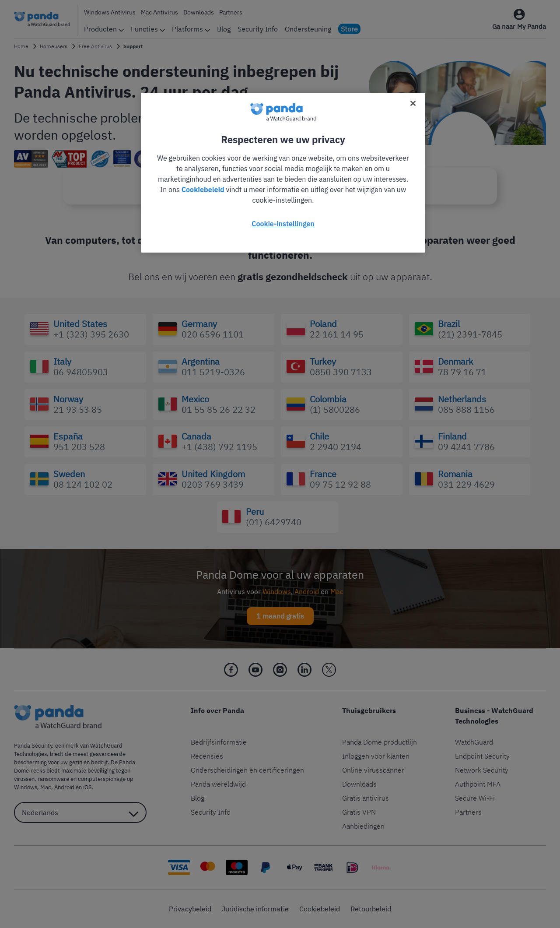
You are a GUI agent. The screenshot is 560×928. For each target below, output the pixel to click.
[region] (283, 173)
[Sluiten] (413, 103)
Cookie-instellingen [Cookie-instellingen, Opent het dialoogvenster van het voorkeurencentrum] (283, 224)
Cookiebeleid (203, 190)
